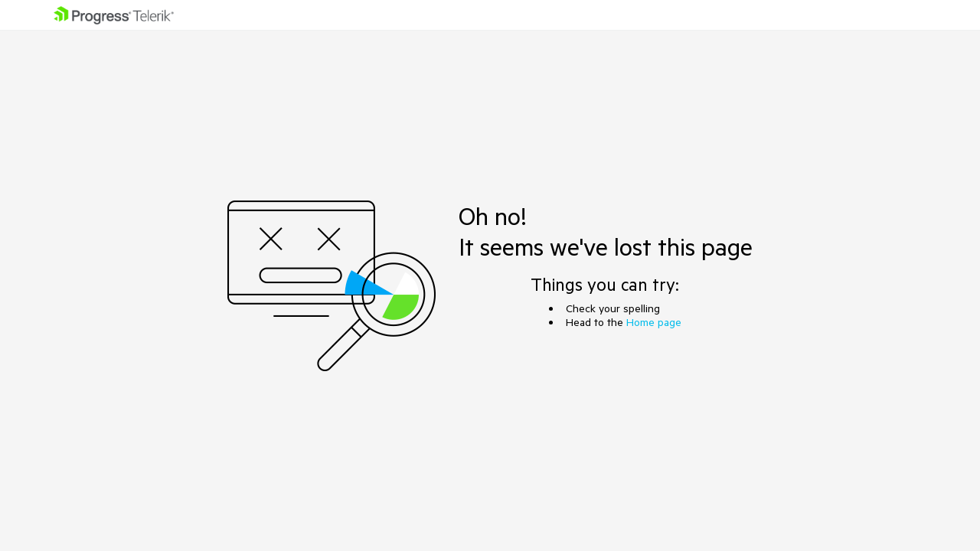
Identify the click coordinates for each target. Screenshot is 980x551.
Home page (654, 322)
